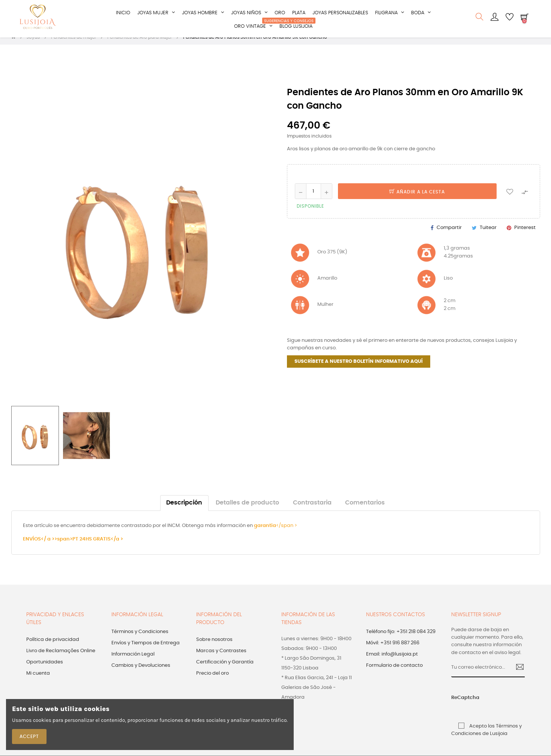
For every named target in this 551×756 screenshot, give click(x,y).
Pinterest (525, 235)
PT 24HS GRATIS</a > (98, 547)
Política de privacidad (53, 647)
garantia (265, 534)
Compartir (449, 235)
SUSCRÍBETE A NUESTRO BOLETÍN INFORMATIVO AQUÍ (359, 369)
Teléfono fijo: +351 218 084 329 (401, 640)
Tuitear (488, 235)
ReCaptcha (459, 706)
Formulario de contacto (394, 673)
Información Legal (133, 662)
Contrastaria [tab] (312, 511)
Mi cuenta (38, 681)
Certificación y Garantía (225, 670)
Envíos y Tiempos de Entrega (146, 651)
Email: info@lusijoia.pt (392, 662)
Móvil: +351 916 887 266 (393, 651)
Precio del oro (212, 681)
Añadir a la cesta (417, 200)
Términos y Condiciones (140, 640)
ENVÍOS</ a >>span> (48, 547)
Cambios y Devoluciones (141, 673)
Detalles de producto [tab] (247, 511)
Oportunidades (45, 670)
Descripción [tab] (184, 511)
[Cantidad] (314, 199)
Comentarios (365, 511)
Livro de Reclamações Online (61, 659)
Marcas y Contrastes (221, 659)
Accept (29, 737)
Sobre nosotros (214, 647)
